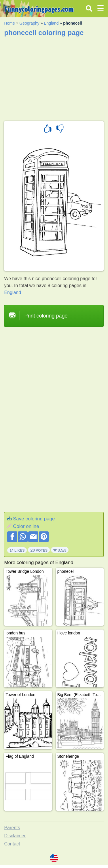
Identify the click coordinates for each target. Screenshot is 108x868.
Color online (26, 526)
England (51, 23)
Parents (12, 828)
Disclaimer (15, 836)
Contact (12, 844)
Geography (29, 23)
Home (9, 23)
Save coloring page (34, 519)
